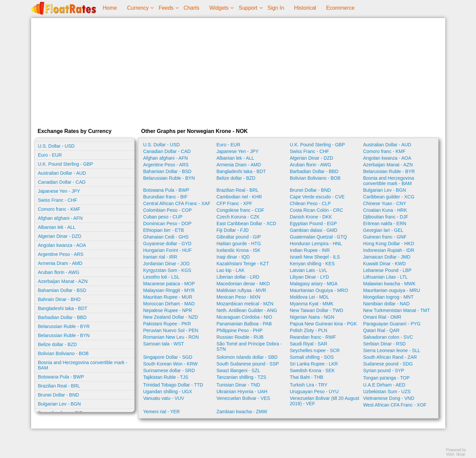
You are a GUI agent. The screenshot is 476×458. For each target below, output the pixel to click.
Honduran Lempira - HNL (316, 244)
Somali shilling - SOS (312, 357)
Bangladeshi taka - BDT (63, 308)
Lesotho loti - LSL (162, 277)
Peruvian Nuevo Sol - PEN (171, 330)
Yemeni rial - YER (162, 412)
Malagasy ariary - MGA (314, 284)
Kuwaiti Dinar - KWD (384, 264)
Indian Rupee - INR (310, 250)
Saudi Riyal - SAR (309, 344)
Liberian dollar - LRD (238, 277)
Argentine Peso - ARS (61, 254)
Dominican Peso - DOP (168, 223)
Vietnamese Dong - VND (389, 398)
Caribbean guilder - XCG (389, 197)
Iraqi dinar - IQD (233, 257)
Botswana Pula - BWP (61, 377)
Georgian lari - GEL (383, 230)
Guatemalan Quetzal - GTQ (319, 237)
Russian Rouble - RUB (240, 337)
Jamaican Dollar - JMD (387, 257)
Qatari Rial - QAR (381, 330)
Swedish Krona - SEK (312, 370)
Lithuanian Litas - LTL (385, 277)
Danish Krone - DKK (311, 217)
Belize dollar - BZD (58, 344)
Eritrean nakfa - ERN (385, 223)
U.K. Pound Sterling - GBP (66, 164)
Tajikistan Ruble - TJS (166, 377)
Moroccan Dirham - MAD (169, 304)
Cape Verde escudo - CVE (317, 197)
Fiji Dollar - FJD (232, 230)
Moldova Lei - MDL (310, 297)
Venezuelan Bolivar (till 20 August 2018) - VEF (325, 401)
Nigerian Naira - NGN (312, 317)
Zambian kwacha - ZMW (242, 412)
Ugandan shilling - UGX (168, 392)
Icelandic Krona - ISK (239, 250)
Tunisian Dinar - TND (238, 385)
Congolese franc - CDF (240, 210)
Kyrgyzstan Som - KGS (167, 270)
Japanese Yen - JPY (59, 191)
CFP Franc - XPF (234, 203)
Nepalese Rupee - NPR (168, 310)
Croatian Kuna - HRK (385, 210)
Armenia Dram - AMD (60, 263)
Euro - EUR (50, 155)
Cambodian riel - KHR (239, 197)
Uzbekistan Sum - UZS (387, 392)
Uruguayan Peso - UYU (314, 392)
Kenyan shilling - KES (312, 264)
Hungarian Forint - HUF (168, 250)
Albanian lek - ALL (57, 227)
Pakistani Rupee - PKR (167, 324)
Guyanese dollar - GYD (168, 244)
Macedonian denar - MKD (243, 284)
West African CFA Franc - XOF (395, 405)
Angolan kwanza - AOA (62, 245)
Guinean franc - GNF (385, 237)
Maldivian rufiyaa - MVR (241, 290)
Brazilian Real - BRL (59, 386)
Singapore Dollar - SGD (168, 357)
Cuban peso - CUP (163, 217)
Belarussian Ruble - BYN (64, 335)
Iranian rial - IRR (160, 257)
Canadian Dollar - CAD (62, 182)
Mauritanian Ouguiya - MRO (319, 290)
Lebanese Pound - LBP (387, 270)
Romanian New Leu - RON (171, 337)
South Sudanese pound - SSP (248, 364)
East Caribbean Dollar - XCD (246, 223)
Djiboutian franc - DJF (386, 217)
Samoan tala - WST (164, 344)
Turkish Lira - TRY (309, 385)
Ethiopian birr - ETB (164, 230)
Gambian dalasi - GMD (314, 230)
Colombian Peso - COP (168, 210)
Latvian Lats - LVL (309, 270)
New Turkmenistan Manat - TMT (396, 310)
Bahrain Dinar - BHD (59, 299)
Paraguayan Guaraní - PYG (392, 324)
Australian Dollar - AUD (62, 173)
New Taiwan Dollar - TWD (317, 310)
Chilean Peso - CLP (310, 203)
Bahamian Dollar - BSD (62, 290)
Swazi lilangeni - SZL (238, 370)
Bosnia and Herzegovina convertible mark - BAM (83, 365)
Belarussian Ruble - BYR (64, 326)
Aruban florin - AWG (59, 272)
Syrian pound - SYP (384, 370)
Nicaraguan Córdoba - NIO (244, 317)
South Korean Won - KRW (171, 364)
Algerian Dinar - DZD (60, 236)
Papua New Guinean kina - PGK (324, 324)
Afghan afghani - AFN (60, 218)
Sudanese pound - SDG (388, 364)
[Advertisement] (238, 71)
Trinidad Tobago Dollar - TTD (173, 385)
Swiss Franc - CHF (58, 200)
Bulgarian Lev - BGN (59, 404)
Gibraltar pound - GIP (239, 237)
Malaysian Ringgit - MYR (169, 290)
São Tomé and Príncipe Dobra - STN (249, 346)
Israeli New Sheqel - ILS (315, 257)
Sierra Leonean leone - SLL (392, 350)
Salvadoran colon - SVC (388, 337)
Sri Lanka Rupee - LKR (314, 364)
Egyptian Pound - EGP (313, 223)
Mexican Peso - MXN (238, 297)
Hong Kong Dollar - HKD (389, 244)
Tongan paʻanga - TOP (386, 378)
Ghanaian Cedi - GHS (166, 237)
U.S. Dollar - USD (56, 146)
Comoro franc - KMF (59, 209)
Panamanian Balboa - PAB (244, 324)
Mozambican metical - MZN (245, 304)
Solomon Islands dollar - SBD (247, 357)
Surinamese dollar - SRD (169, 370)
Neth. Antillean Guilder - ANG (247, 310)
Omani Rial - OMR (382, 317)
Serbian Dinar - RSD (384, 344)
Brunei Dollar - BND (59, 395)
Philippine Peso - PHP (240, 330)
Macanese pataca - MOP (169, 284)
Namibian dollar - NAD (386, 304)
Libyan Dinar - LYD (309, 277)
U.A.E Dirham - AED (384, 385)
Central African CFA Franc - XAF (177, 203)
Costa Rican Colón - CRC (317, 210)
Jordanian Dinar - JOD (167, 264)
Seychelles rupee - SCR (315, 350)
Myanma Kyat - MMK (312, 304)
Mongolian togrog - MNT (388, 297)
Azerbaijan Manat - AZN (63, 281)
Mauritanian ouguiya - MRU (391, 290)
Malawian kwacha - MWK (389, 284)
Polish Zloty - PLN (309, 330)
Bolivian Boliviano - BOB (63, 353)
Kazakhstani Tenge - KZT (243, 264)
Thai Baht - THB (307, 377)
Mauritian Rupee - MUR (168, 297)
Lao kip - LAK (230, 270)
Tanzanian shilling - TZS (241, 377)
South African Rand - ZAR (390, 357)
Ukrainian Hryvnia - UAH (242, 392)
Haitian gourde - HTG (239, 244)
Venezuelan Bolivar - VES (243, 398)
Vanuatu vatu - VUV (164, 398)
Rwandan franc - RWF (313, 337)
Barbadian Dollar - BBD (62, 317)
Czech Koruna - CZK (238, 217)
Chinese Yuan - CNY (385, 203)
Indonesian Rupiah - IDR (389, 250)
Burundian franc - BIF (166, 197)
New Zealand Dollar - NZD (171, 317)
